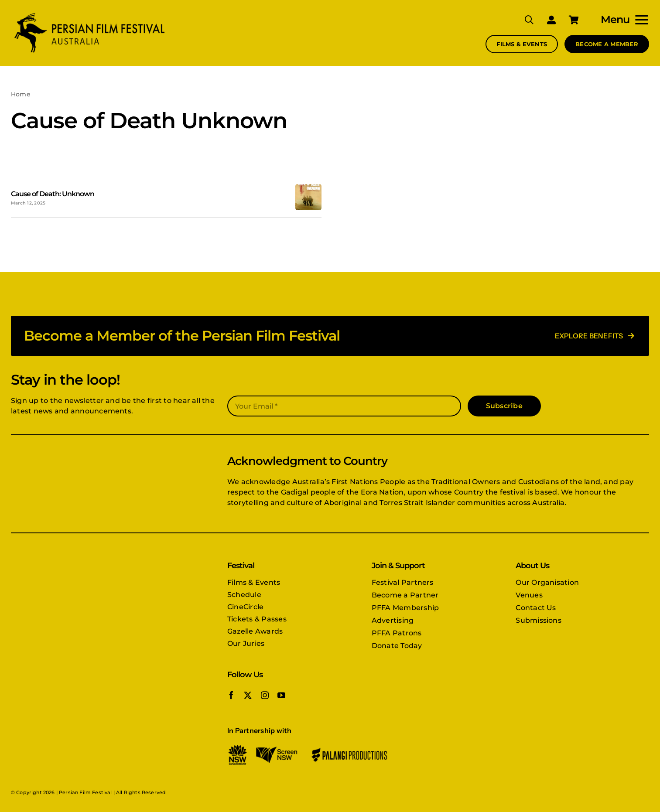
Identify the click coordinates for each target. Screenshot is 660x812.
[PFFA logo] (89, 14)
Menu (615, 19)
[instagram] (265, 695)
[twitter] (248, 695)
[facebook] (231, 695)
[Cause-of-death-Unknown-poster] (308, 187)
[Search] (523, 20)
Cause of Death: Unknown (53, 194)
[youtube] (281, 695)
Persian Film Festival (85, 792)
